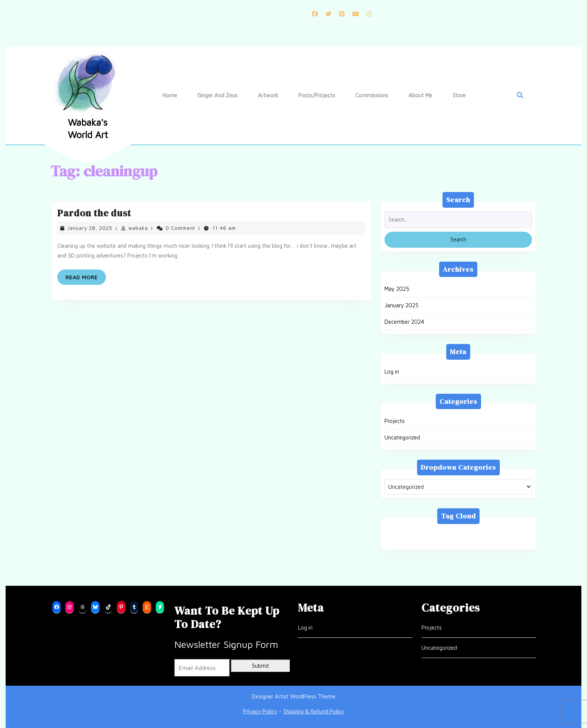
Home (170, 95)
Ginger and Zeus (218, 95)
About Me (420, 95)
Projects (395, 421)
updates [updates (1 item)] (433, 541)
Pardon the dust (94, 213)
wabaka (138, 228)
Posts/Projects (317, 95)
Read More (86, 279)
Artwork (268, 95)
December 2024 (404, 322)
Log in (392, 371)
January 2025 (402, 305)
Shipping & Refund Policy (314, 711)
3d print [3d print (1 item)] (401, 532)
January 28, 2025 (90, 228)
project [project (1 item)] (400, 541)
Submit (261, 666)
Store (459, 95)
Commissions (372, 95)
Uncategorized (402, 437)
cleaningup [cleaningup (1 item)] (471, 532)
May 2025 (397, 289)
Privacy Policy (260, 711)
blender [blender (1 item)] (434, 532)
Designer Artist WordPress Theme (294, 696)
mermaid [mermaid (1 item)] (509, 532)
